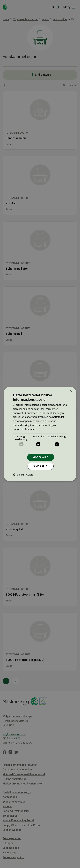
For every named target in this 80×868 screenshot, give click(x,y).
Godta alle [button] (41, 457)
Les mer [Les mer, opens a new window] (30, 429)
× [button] (71, 391)
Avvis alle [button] (40, 466)
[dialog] (40, 434)
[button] (23, 475)
